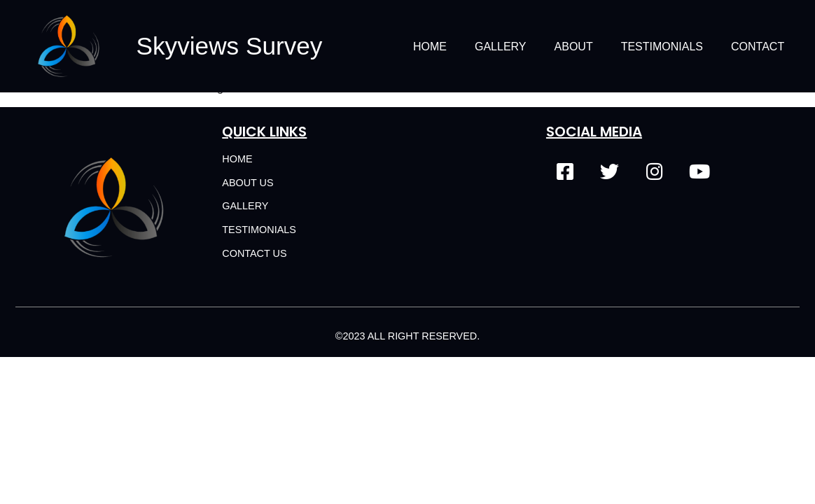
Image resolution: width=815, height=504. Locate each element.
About (574, 47)
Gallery (501, 47)
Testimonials (662, 47)
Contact (758, 47)
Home (430, 47)
